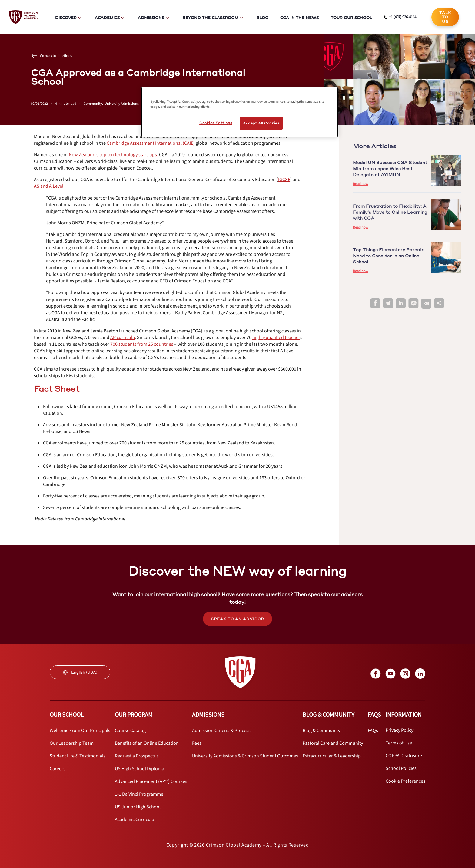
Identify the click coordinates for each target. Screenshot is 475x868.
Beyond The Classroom (210, 18)
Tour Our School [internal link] (351, 18)
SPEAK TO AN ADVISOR (237, 619)
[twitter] (388, 304)
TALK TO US (445, 17)
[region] (240, 112)
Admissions (151, 18)
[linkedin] (401, 304)
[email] (426, 304)
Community (94, 104)
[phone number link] (400, 17)
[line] (414, 304)
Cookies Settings (216, 123)
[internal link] (445, 17)
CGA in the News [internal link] (299, 18)
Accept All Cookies (261, 123)
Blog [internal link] (262, 18)
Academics (107, 18)
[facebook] (375, 304)
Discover (66, 18)
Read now (361, 184)
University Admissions (122, 104)
